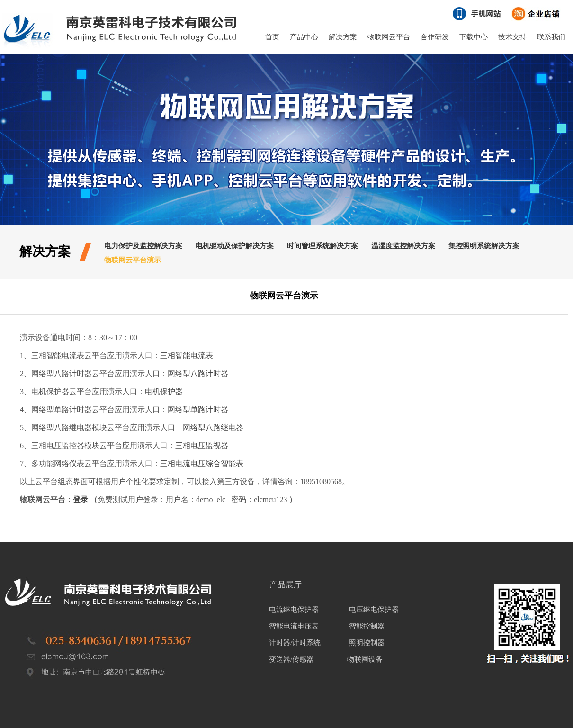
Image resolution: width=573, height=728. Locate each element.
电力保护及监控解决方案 (143, 246)
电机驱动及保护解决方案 (235, 246)
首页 (272, 37)
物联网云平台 (389, 37)
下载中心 (474, 37)
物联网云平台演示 (133, 260)
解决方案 (343, 37)
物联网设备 (364, 659)
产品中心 (304, 37)
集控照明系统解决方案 (484, 246)
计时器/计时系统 (295, 643)
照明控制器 (367, 643)
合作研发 (435, 37)
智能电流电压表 (294, 626)
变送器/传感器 (291, 659)
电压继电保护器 (374, 610)
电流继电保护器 (294, 610)
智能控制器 (367, 626)
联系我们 (551, 37)
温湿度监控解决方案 (403, 246)
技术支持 (512, 37)
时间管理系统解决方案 (322, 246)
